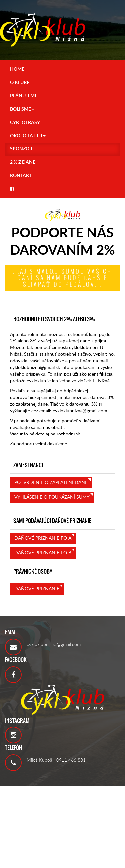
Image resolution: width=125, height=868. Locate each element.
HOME (17, 69)
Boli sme (22, 109)
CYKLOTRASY (25, 123)
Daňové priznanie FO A (43, 538)
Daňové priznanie (37, 589)
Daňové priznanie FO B (43, 553)
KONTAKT (21, 176)
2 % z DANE (23, 162)
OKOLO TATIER (28, 136)
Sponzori (22, 149)
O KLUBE (20, 83)
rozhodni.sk (68, 434)
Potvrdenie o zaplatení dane (51, 483)
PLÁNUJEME (24, 96)
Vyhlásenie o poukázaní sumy (52, 497)
